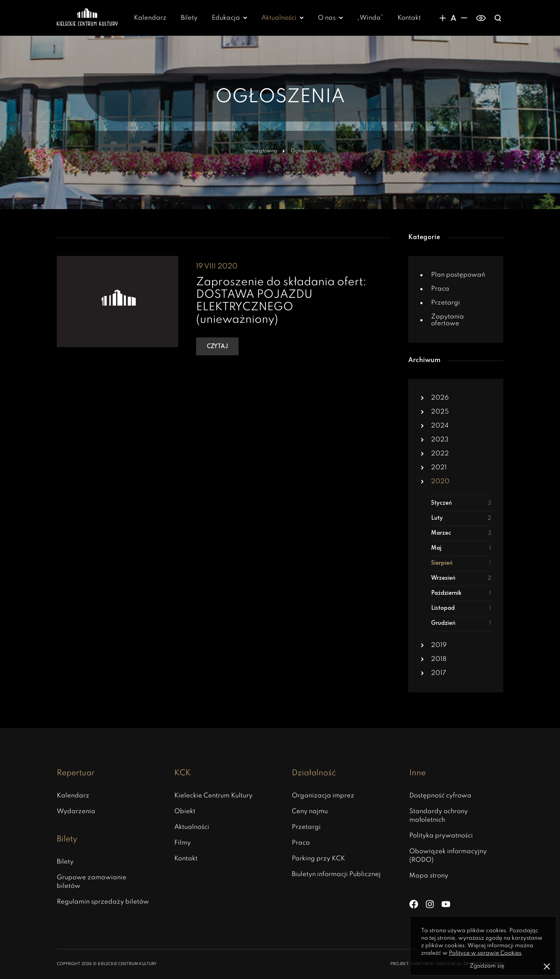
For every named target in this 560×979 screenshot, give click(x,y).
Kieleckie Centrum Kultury (213, 796)
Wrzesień (461, 578)
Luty (461, 518)
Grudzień (461, 624)
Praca (440, 289)
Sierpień (461, 563)
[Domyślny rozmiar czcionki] (453, 18)
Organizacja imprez (323, 796)
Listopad (461, 609)
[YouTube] (446, 904)
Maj (461, 548)
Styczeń (461, 503)
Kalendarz (150, 18)
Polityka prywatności (441, 836)
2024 (440, 426)
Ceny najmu (310, 811)
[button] (422, 398)
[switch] (481, 18)
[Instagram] (430, 904)
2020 (440, 481)
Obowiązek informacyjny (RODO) (448, 856)
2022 (440, 454)
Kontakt (409, 18)
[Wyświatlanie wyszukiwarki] (498, 18)
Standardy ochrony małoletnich (439, 816)
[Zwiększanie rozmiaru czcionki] (442, 18)
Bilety (189, 18)
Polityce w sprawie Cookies (485, 953)
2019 (439, 645)
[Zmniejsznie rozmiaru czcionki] (464, 18)
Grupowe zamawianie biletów (92, 882)
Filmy (182, 843)
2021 (439, 468)
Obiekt (185, 811)
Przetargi (446, 303)
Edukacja (226, 18)
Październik (461, 594)
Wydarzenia (76, 811)
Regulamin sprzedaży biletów (103, 902)
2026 (440, 398)
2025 (440, 412)
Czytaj (217, 347)
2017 (439, 673)
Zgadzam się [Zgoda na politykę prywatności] (487, 966)
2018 (439, 659)
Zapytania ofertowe (447, 320)
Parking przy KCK (318, 859)
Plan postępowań (458, 275)
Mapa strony (429, 876)
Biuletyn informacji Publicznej (336, 874)
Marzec (461, 533)
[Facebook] (414, 904)
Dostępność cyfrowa (440, 796)
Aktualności (279, 18)
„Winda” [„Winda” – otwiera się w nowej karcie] (370, 18)
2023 (440, 440)
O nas (327, 18)
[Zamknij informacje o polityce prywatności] (547, 966)
